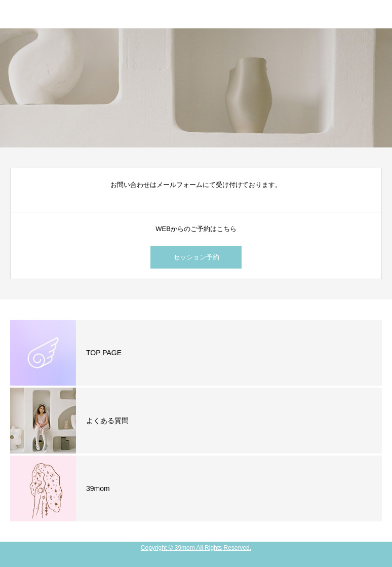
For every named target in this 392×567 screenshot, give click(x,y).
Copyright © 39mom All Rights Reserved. (196, 548)
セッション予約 (196, 257)
